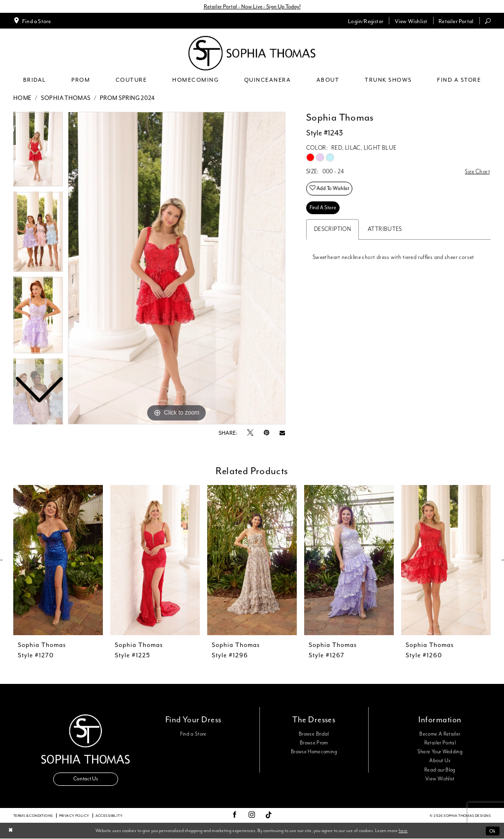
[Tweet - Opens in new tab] (250, 433)
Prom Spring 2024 (127, 98)
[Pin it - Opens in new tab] (267, 433)
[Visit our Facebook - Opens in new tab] (235, 816)
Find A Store (323, 208)
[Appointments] (32, 21)
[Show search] (488, 21)
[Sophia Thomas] (252, 53)
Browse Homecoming (314, 752)
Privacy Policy (74, 816)
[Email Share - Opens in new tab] (282, 433)
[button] (366, 21)
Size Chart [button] (477, 172)
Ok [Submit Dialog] (492, 831)
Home (23, 98)
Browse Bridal (314, 734)
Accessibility (109, 816)
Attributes (385, 229)
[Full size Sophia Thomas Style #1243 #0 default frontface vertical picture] (177, 268)
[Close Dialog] (10, 831)
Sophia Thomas (66, 98)
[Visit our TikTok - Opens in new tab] (269, 816)
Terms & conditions (33, 816)
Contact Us (86, 779)
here (403, 831)
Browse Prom (314, 743)
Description (332, 229)
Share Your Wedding (440, 752)
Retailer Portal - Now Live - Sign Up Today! (252, 6)
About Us (440, 761)
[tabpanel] (177, 268)
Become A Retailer (440, 734)
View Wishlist (440, 779)
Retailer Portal (440, 743)
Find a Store (193, 734)
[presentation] (58, 560)
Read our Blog (440, 770)
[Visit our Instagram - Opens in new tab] (252, 816)
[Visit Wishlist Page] (411, 21)
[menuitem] (32, 21)
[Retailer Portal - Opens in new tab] (456, 21)
